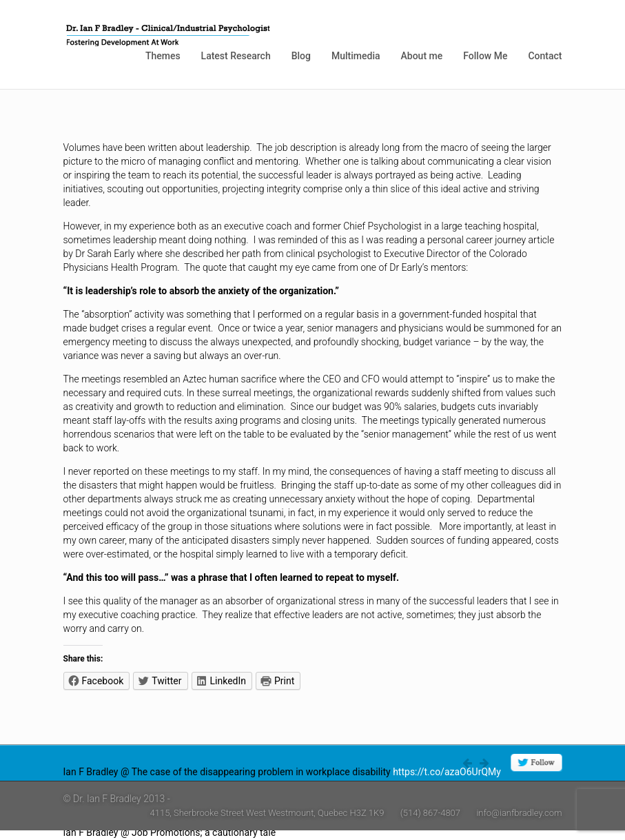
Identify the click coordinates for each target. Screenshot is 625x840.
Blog (301, 56)
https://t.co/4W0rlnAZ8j (329, 832)
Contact (545, 56)
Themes (163, 56)
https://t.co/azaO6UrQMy (447, 772)
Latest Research (236, 56)
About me (422, 56)
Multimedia (356, 56)
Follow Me (485, 56)
